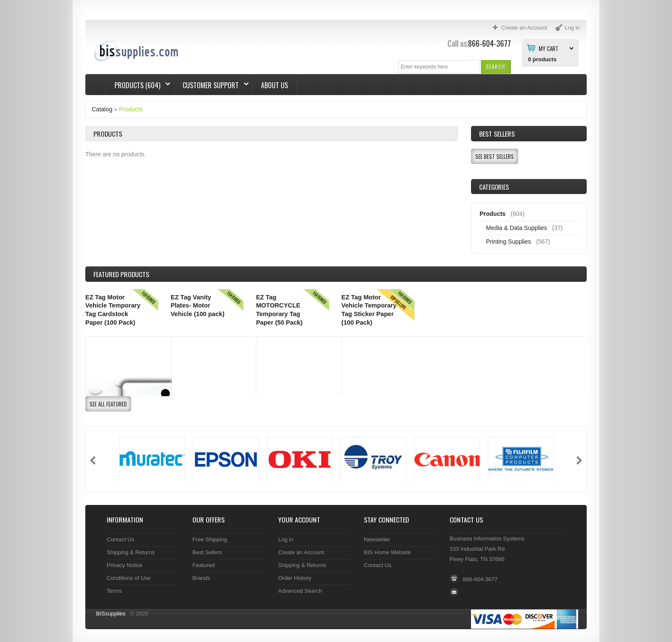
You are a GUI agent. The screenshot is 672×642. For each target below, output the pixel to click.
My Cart (549, 48)
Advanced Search (300, 591)
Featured (204, 565)
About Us (274, 85)
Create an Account (301, 552)
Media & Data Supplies (516, 228)
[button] (496, 67)
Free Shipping (210, 539)
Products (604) (138, 85)
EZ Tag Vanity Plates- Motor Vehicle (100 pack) (198, 306)
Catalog (102, 109)
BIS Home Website (387, 552)
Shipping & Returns (131, 552)
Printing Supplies (508, 242)
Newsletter (377, 539)
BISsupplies (111, 614)
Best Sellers (497, 134)
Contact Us (120, 539)
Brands (201, 578)
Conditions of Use (129, 578)
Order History (295, 578)
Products (131, 109)
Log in (286, 539)
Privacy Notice (124, 565)
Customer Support (211, 85)
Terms (114, 591)
